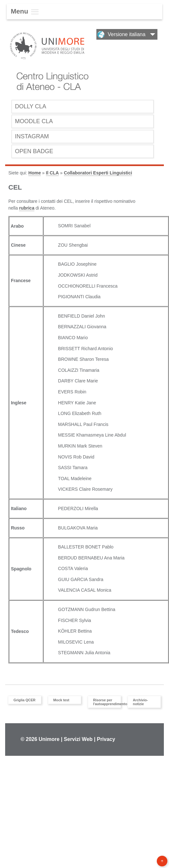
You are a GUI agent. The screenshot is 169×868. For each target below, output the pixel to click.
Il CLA (52, 175)
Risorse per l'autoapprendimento (106, 704)
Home (35, 175)
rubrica (27, 210)
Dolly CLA (31, 107)
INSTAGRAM (33, 138)
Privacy (106, 741)
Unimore (49, 741)
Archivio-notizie (141, 704)
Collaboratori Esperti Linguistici (98, 175)
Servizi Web (78, 741)
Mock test (61, 702)
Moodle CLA (35, 122)
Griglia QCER (24, 702)
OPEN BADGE (35, 153)
